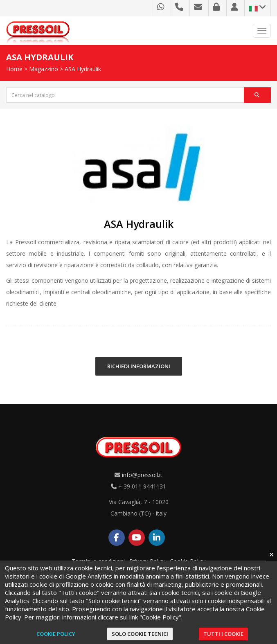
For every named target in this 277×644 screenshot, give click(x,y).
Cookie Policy (56, 634)
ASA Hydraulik (83, 69)
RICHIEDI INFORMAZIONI (139, 366)
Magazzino (44, 69)
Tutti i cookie (223, 634)
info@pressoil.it (142, 475)
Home (14, 69)
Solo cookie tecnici (140, 634)
